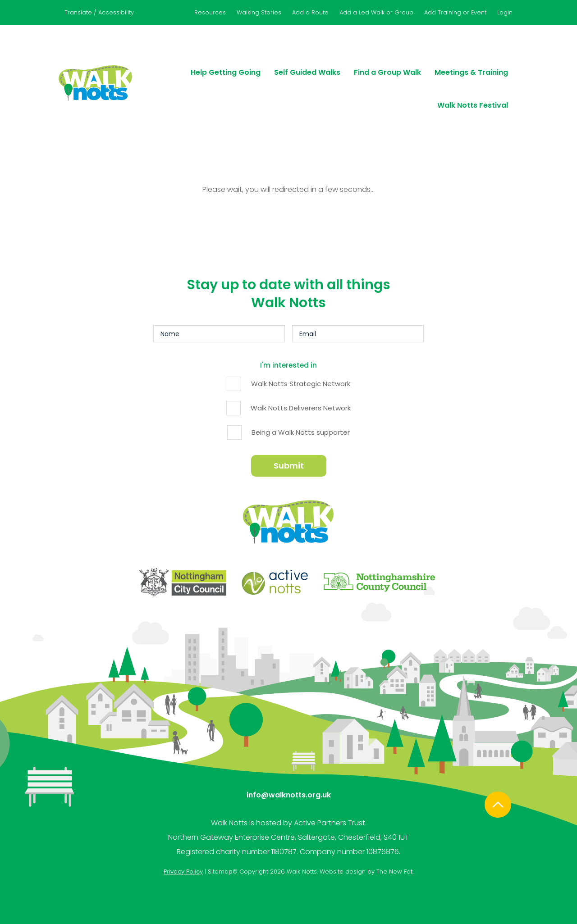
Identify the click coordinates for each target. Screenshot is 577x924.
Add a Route (310, 12)
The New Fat (394, 869)
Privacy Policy (183, 869)
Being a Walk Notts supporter (301, 432)
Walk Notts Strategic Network (301, 384)
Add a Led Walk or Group (376, 12)
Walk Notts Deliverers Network (301, 408)
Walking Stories (259, 12)
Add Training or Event (455, 12)
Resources (210, 12)
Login (505, 12)
